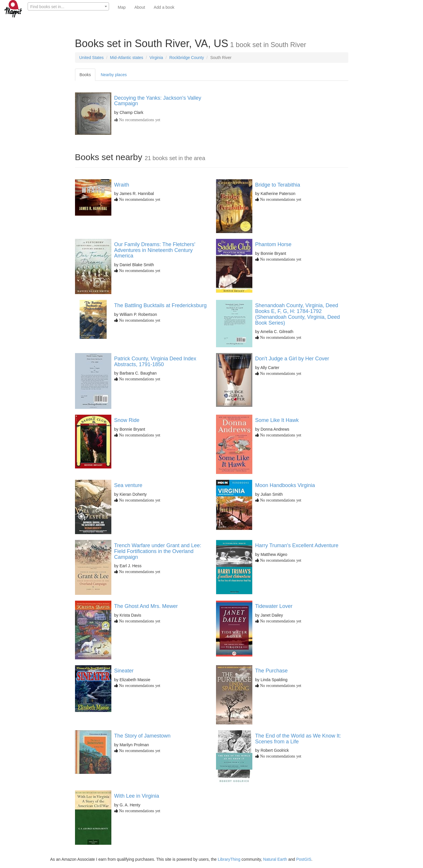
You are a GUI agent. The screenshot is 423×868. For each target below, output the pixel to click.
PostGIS (304, 859)
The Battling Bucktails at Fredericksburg (160, 305)
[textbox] (68, 7)
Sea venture (128, 485)
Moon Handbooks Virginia (285, 485)
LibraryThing (229, 859)
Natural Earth (275, 859)
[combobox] (68, 6)
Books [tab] (85, 75)
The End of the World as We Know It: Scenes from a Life (298, 739)
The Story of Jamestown (142, 736)
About (140, 7)
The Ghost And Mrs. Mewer (146, 606)
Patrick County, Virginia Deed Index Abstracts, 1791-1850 (155, 361)
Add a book (164, 7)
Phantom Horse (273, 244)
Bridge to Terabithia (278, 185)
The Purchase (272, 671)
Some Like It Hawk (277, 420)
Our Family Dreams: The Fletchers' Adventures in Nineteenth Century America (155, 250)
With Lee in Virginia (137, 796)
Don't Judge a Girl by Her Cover (292, 359)
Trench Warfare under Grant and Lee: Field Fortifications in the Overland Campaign (158, 551)
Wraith (122, 185)
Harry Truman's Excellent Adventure (297, 545)
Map (122, 7)
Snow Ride (127, 420)
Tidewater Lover (274, 606)
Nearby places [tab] (114, 75)
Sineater (124, 671)
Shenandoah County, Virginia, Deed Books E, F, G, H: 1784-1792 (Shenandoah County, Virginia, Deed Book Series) (298, 314)
